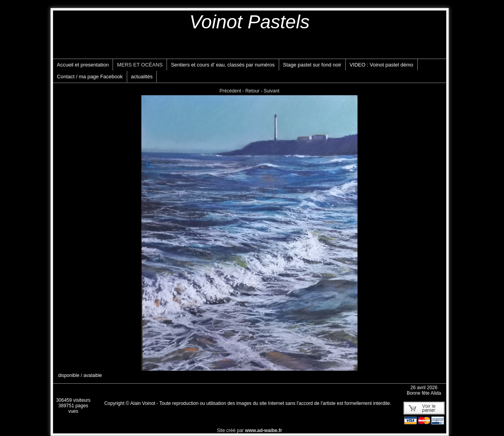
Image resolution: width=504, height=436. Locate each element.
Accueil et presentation (83, 65)
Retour (252, 91)
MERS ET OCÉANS (140, 65)
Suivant (272, 91)
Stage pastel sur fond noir (312, 65)
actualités (142, 77)
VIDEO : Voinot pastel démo (382, 65)
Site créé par (250, 430)
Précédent (231, 91)
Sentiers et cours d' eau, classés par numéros (223, 65)
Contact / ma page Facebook (90, 77)
